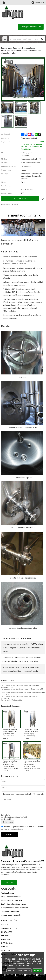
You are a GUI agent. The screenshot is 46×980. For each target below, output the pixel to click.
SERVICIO (5, 947)
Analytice (19, 975)
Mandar (10, 834)
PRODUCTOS (7, 932)
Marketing (41, 975)
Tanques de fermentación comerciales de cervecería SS (22, 689)
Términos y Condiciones (15, 829)
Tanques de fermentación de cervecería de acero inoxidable (20, 697)
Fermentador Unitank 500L (11, 700)
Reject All (11, 970)
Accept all (38, 970)
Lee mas (9, 883)
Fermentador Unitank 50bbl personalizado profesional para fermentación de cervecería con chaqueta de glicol (11, 766)
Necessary (9, 975)
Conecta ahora (20, 199)
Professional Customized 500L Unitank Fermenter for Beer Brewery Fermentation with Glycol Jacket (33, 145)
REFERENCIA (6, 936)
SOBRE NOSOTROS (9, 928)
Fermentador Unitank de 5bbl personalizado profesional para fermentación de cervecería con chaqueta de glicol (32, 766)
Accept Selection (24, 970)
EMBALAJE (6, 939)
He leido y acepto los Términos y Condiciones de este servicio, (22, 828)
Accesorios (8, 822)
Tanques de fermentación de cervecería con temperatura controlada (23, 694)
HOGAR (4, 925)
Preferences (30, 975)
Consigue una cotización (31, 27)
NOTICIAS (5, 950)
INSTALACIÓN (7, 943)
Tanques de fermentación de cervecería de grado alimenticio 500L (20, 686)
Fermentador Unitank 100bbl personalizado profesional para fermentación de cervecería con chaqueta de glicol (32, 734)
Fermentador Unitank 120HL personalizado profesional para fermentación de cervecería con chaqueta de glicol (11, 734)
